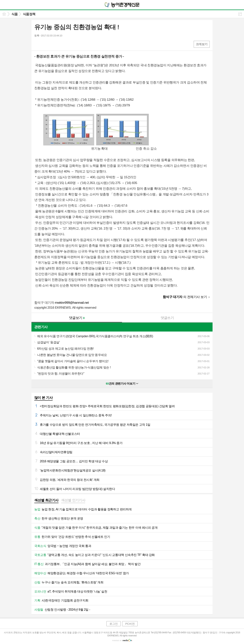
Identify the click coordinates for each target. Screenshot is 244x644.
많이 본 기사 (43, 398)
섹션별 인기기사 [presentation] (73, 500)
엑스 (45, 44)
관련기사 (41, 327)
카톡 (53, 44)
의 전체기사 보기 (185, 297)
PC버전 (130, 624)
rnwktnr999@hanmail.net (72, 303)
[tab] (46, 501)
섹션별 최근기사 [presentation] (46, 500)
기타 (61, 44)
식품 (15, 14)
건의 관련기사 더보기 (122, 383)
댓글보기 (77, 318)
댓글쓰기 (167, 318)
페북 (38, 44)
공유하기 (240, 14)
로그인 (114, 624)
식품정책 (29, 14)
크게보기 (202, 44)
